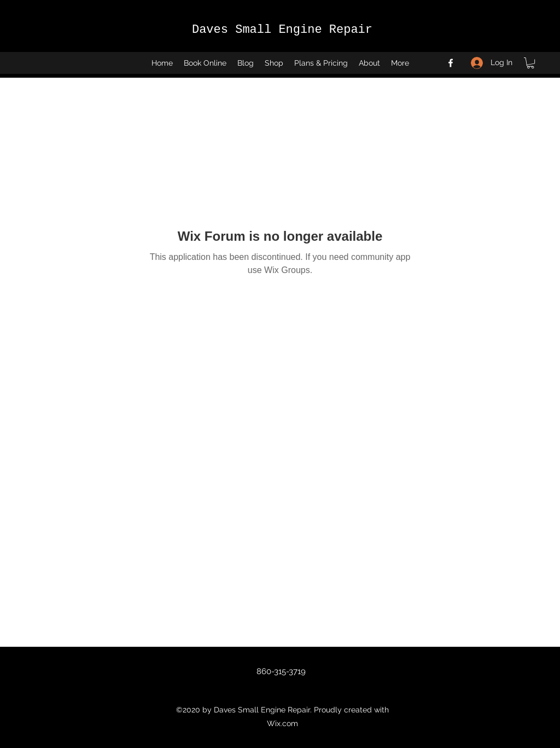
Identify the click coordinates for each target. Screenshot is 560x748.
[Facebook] (451, 63)
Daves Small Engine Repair (282, 30)
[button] (530, 63)
